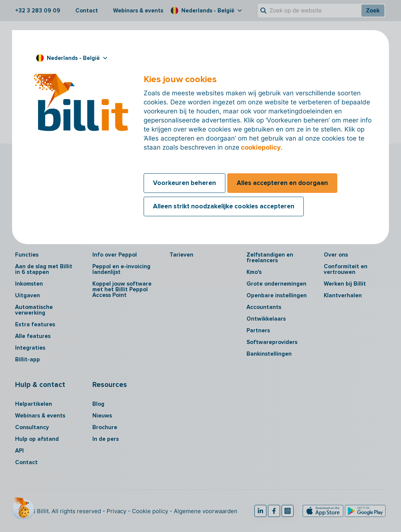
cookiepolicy (261, 147)
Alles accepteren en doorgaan (282, 183)
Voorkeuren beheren (184, 183)
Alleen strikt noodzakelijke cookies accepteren (224, 206)
